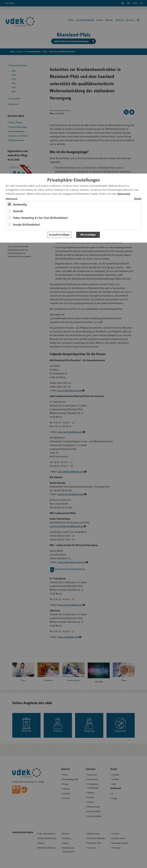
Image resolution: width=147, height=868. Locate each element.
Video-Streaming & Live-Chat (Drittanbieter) (40, 218)
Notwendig (20, 205)
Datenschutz (124, 194)
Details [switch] (138, 199)
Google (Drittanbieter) (26, 225)
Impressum (12, 199)
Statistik (18, 211)
